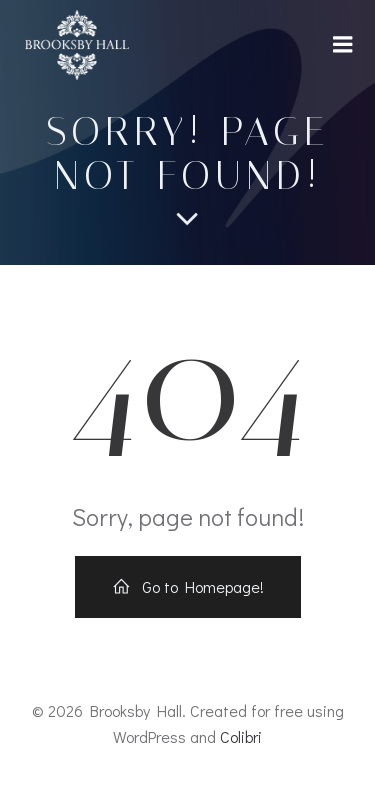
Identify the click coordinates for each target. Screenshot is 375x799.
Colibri (241, 736)
